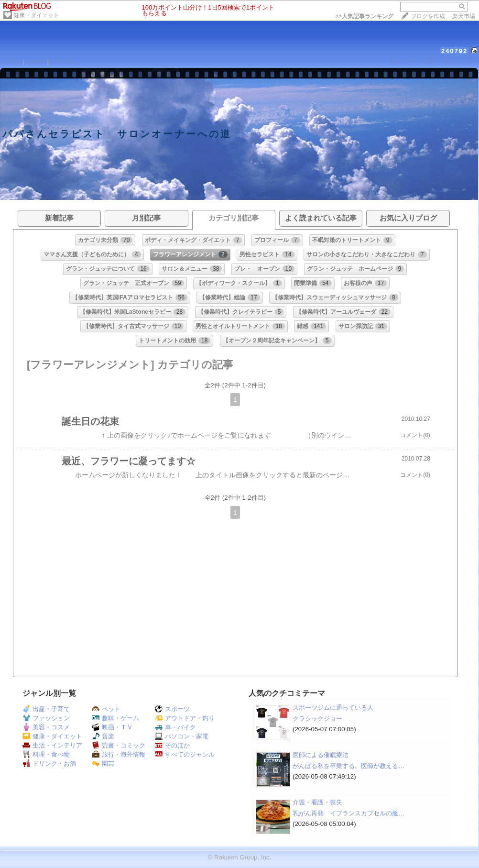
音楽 (103, 736)
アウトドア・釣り (185, 718)
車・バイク (175, 727)
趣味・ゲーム (115, 718)
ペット (106, 709)
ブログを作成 (428, 16)
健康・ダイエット (36, 15)
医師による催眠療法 (321, 755)
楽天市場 (464, 16)
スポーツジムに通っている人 (333, 708)
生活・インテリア (52, 745)
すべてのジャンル (185, 754)
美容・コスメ (46, 727)
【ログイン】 (459, 61)
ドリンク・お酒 (49, 764)
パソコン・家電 (182, 736)
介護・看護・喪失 (317, 802)
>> (364, 16)
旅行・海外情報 (119, 754)
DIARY (36, 61)
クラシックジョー (317, 719)
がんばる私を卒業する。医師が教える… (348, 766)
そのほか (172, 745)
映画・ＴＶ (112, 727)
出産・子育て (46, 709)
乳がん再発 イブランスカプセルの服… (348, 813)
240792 (454, 51)
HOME (11, 61)
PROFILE (64, 61)
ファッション (46, 718)
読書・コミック (119, 745)
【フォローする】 (414, 61)
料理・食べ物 (46, 754)
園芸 (103, 764)
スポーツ (172, 709)
